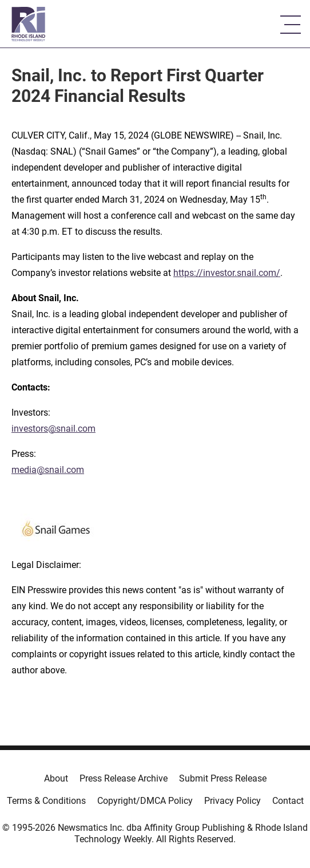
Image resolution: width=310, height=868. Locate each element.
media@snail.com (48, 470)
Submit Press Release (223, 778)
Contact (288, 801)
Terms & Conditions (46, 801)
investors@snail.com (53, 429)
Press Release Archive (124, 778)
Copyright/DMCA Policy (145, 801)
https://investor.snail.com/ (227, 273)
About (56, 778)
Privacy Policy (232, 801)
